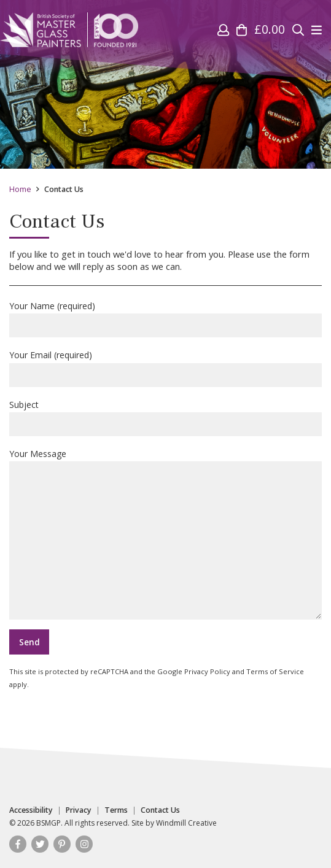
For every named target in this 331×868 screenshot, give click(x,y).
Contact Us (160, 810)
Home (20, 189)
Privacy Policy (207, 671)
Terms (116, 810)
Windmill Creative (186, 823)
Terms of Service (275, 671)
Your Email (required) (165, 368)
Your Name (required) (165, 319)
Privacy (79, 810)
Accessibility (31, 810)
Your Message (165, 534)
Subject (165, 417)
